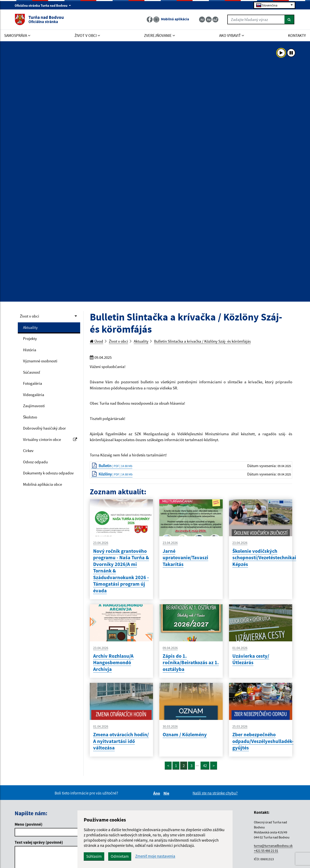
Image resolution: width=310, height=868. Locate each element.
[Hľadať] (289, 19)
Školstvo (30, 417)
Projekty (30, 338)
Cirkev (28, 451)
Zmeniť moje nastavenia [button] (155, 856)
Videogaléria (34, 395)
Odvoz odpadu (35, 462)
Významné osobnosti (40, 361)
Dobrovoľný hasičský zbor (44, 428)
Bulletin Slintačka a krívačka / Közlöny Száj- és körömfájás (202, 341)
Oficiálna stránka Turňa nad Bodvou (43, 5)
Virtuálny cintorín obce (50, 439)
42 (205, 766)
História (30, 350)
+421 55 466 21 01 (266, 851)
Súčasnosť (32, 372)
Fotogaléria (33, 383)
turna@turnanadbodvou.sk (273, 846)
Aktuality (30, 327)
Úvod (96, 341)
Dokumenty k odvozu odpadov (48, 473)
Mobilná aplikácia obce (42, 484)
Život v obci (30, 316)
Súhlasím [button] (94, 856)
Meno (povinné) (29, 824)
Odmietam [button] (120, 856)
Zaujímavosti (34, 406)
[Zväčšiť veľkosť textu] (215, 19)
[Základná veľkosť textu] (209, 19)
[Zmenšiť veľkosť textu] (202, 19)
